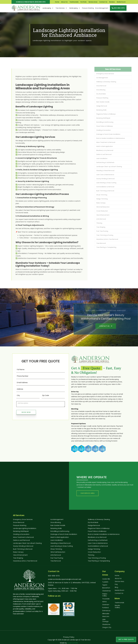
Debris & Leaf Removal (21, 540)
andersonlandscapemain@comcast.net (65, 581)
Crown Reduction (94, 552)
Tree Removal (56, 561)
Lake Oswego (105, 622)
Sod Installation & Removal (98, 546)
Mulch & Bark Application (60, 537)
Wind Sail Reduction (58, 552)
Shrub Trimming (56, 549)
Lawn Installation (57, 540)
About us (118, 580)
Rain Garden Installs (58, 525)
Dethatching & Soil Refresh (98, 540)
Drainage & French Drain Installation (64, 534)
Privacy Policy (69, 637)
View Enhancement (20, 555)
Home (57, 2)
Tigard (105, 587)
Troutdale (106, 601)
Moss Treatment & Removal (23, 537)
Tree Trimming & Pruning (97, 558)
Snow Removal (19, 522)
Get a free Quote (126, 639)
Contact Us (103, 2)
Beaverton (106, 590)
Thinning (91, 555)
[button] (48, 8)
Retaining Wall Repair (21, 531)
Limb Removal (56, 555)
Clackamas (106, 593)
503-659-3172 (54, 578)
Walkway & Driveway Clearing (99, 519)
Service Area (93, 2)
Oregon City (107, 629)
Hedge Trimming (94, 549)
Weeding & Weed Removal (60, 543)
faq (116, 586)
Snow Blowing (56, 522)
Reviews (112, 2)
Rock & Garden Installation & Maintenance (104, 534)
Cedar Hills (106, 581)
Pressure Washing (20, 525)
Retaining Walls (56, 528)
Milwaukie (106, 615)
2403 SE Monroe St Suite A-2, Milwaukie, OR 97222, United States (72, 586)
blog (116, 589)
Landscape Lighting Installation (25, 528)
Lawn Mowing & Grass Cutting (62, 546)
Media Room (121, 2)
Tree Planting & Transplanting (99, 561)
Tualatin (105, 584)
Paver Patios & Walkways (97, 531)
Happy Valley (105, 597)
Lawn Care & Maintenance (98, 543)
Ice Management (57, 519)
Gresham (106, 607)
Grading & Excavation (21, 534)
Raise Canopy (18, 552)
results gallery (117, 609)
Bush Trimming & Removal (23, 549)
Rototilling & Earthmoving (60, 531)
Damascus (106, 613)
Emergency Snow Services (23, 519)
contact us (119, 595)
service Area (119, 583)
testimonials (119, 605)
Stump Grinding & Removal (23, 546)
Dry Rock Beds (93, 522)
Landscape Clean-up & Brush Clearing (27, 543)
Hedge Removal (94, 525)
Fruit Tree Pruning (57, 558)
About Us (64, 2)
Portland (105, 610)
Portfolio (84, 2)
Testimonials (74, 2)
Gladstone (106, 626)
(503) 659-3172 (40, 2)
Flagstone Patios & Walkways (99, 528)
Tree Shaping (18, 558)
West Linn (106, 618)
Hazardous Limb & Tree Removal (25, 561)
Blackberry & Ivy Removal (97, 537)
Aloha (104, 604)
